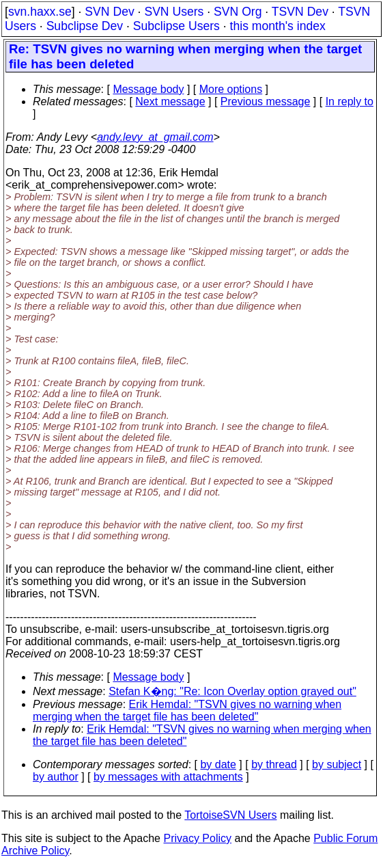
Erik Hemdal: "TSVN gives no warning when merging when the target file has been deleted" (187, 710)
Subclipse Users (176, 26)
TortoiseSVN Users (230, 815)
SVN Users (174, 12)
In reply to (350, 101)
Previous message (266, 101)
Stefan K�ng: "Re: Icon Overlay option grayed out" (232, 691)
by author (56, 777)
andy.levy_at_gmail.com (155, 137)
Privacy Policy (197, 838)
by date (218, 764)
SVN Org (238, 12)
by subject (337, 764)
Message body (148, 89)
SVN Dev (109, 12)
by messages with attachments (168, 777)
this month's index (278, 26)
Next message (170, 101)
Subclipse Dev (85, 26)
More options (231, 89)
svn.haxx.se (40, 12)
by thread (274, 764)
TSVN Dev (300, 12)
